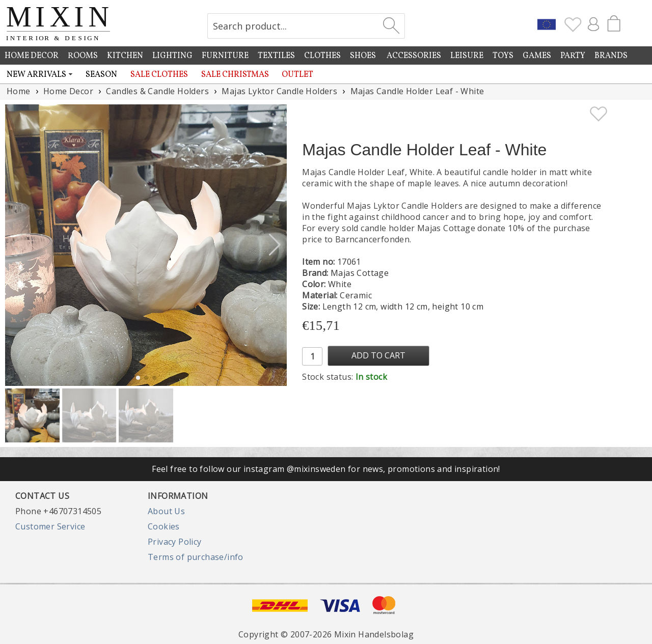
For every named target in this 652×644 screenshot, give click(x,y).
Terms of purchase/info (196, 557)
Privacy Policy (175, 542)
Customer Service (50, 526)
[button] (275, 245)
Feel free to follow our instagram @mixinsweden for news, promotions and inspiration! (326, 469)
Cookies (164, 526)
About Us (166, 511)
